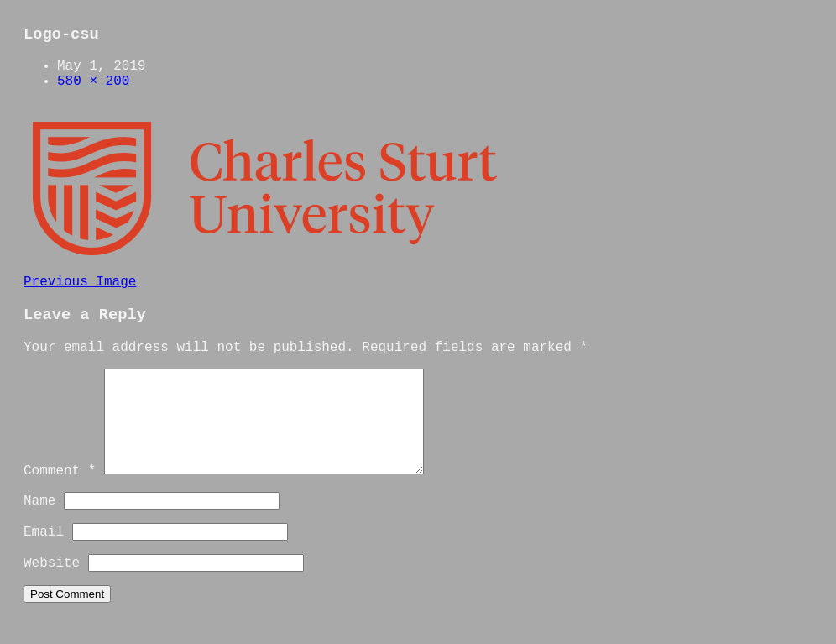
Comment (60, 491)
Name (39, 521)
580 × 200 (93, 81)
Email (44, 552)
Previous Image (80, 282)
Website (52, 584)
